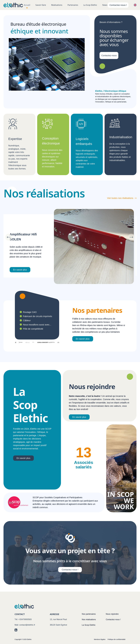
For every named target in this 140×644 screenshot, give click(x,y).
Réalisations (57, 5)
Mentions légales (100, 639)
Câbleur (27, 320)
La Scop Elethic (90, 5)
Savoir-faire (41, 5)
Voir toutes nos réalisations (122, 198)
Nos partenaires (89, 614)
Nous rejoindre (112, 614)
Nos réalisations (89, 620)
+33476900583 (25, 619)
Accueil (27, 5)
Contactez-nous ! (70, 570)
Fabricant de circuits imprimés (38, 316)
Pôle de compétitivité (33, 329)
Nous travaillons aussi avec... (37, 325)
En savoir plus (23, 270)
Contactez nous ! (118, 5)
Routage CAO (30, 312)
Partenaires (73, 5)
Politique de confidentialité (117, 639)
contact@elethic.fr (27, 625)
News (105, 5)
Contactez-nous (109, 55)
